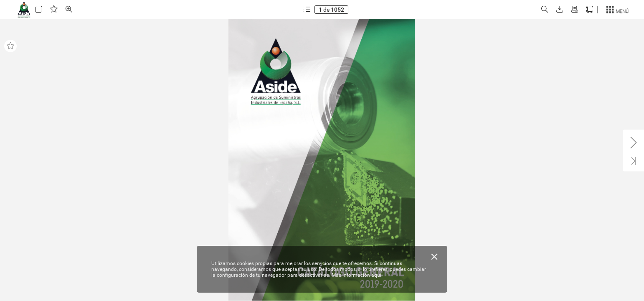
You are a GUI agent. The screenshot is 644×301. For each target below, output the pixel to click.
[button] (39, 9)
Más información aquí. (357, 275)
